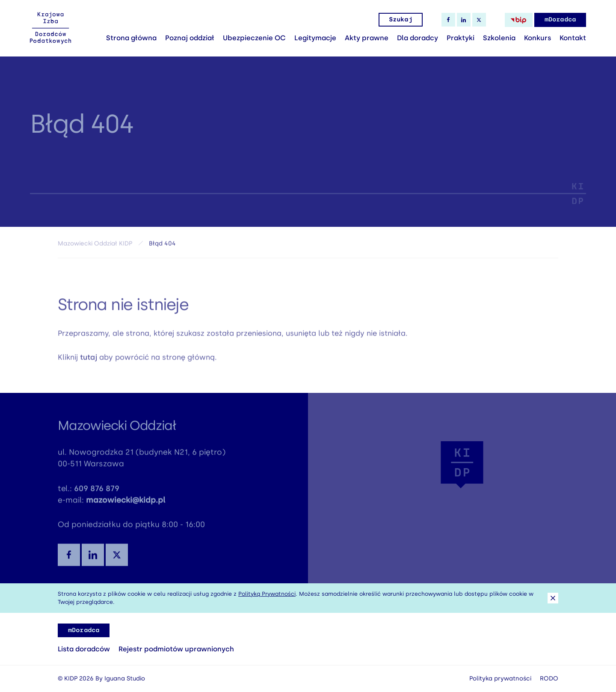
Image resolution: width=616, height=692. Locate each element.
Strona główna (131, 38)
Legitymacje (315, 38)
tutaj (89, 360)
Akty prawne (367, 38)
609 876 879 (97, 492)
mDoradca (560, 19)
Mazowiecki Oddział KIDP (95, 246)
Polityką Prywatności (267, 594)
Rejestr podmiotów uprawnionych (176, 649)
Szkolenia (499, 38)
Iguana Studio (125, 679)
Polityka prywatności (500, 679)
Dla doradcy (418, 38)
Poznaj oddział (190, 38)
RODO (549, 679)
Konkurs (538, 38)
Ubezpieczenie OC (254, 38)
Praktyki (461, 38)
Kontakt (573, 38)
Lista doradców (84, 649)
